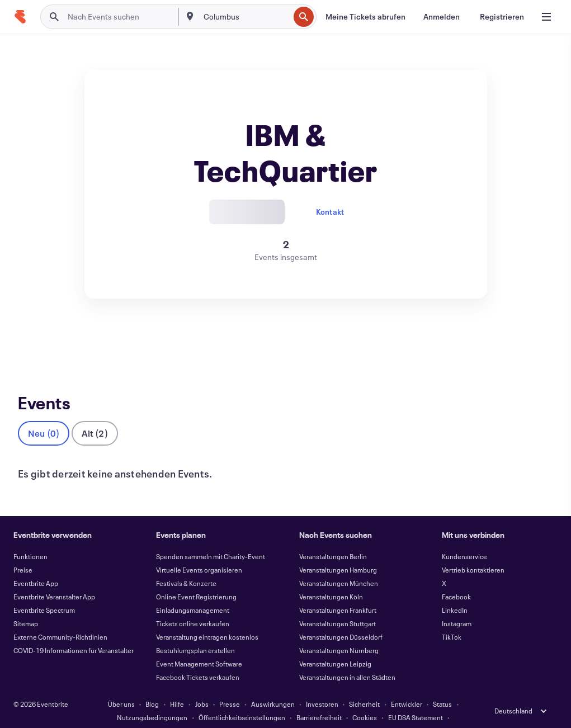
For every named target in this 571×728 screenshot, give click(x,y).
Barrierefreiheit (319, 699)
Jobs (202, 686)
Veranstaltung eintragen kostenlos (207, 618)
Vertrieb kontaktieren (473, 551)
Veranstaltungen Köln (331, 578)
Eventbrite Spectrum (44, 592)
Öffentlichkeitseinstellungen (242, 699)
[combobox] (245, 17)
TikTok (452, 618)
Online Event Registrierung (196, 578)
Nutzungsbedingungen (152, 699)
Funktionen (30, 538)
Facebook (456, 578)
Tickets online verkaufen (193, 605)
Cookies (365, 699)
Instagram (457, 605)
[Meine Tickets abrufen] (365, 17)
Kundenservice (464, 538)
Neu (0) (44, 415)
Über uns (121, 686)
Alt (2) (95, 415)
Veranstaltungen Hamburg (338, 551)
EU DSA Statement (416, 699)
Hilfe (177, 686)
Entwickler (407, 686)
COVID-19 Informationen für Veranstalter (74, 632)
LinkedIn (455, 592)
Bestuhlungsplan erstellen (195, 632)
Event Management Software (199, 645)
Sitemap (26, 605)
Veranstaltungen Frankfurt (338, 592)
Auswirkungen (273, 686)
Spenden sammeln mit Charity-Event (211, 538)
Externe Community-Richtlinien (60, 618)
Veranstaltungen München (339, 565)
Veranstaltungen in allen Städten (347, 659)
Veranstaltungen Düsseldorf (341, 618)
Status (442, 686)
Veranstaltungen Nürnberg (339, 632)
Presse (230, 686)
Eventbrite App (36, 565)
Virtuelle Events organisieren (199, 551)
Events (30, 340)
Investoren (322, 686)
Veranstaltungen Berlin (333, 538)
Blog (152, 686)
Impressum (232, 712)
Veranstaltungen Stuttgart (338, 605)
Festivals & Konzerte (186, 565)
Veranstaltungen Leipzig (335, 645)
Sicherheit (364, 686)
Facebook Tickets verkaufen (198, 659)
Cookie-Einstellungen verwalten (308, 712)
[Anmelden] (442, 17)
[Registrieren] (502, 17)
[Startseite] (20, 17)
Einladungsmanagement (193, 592)
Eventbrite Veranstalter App (54, 578)
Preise (23, 551)
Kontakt (330, 212)
